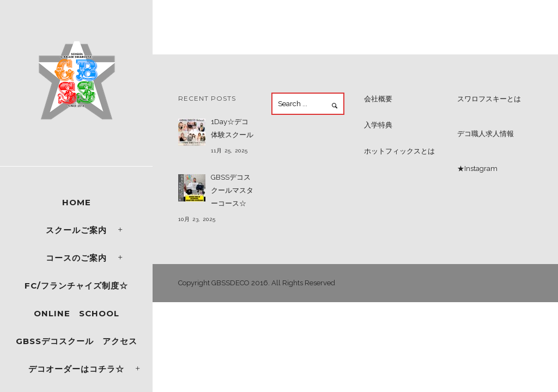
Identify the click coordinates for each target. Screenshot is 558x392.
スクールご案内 (76, 230)
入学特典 (378, 125)
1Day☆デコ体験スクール (232, 128)
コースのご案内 (76, 258)
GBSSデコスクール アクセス (77, 341)
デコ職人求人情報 (486, 134)
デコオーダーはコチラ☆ (76, 369)
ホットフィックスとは (399, 151)
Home (77, 202)
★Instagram (477, 169)
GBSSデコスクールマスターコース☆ (232, 190)
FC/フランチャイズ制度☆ (76, 286)
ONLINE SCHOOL (77, 313)
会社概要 (378, 99)
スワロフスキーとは (489, 99)
